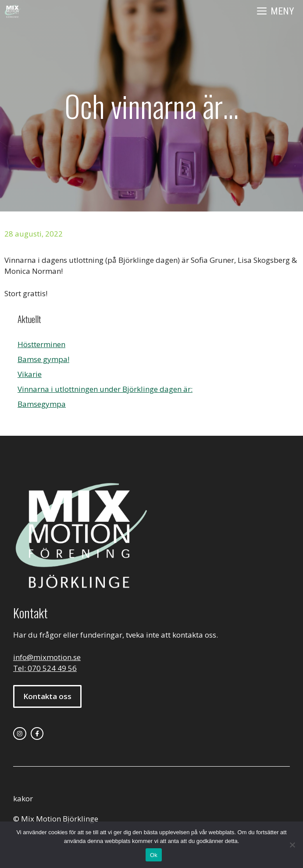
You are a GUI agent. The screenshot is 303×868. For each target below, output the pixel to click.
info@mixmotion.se (47, 657)
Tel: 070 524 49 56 (45, 668)
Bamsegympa (42, 404)
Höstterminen (41, 344)
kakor (23, 798)
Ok (154, 855)
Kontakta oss (47, 696)
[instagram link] (20, 734)
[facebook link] (37, 734)
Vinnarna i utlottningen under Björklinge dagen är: (105, 389)
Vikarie (30, 374)
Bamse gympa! (43, 359)
